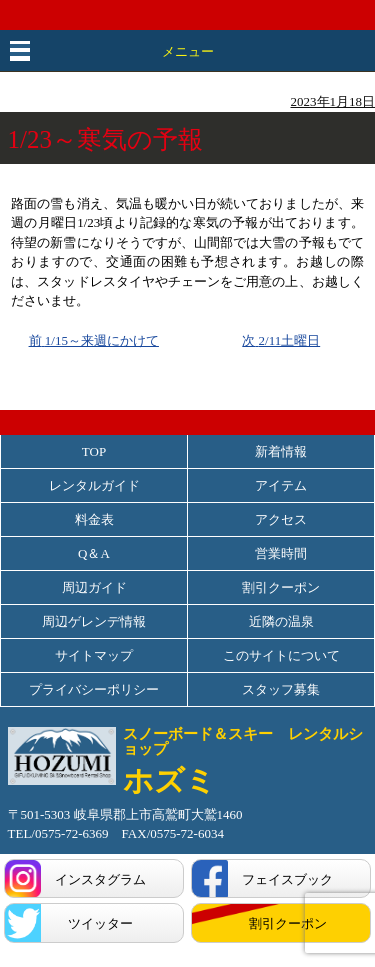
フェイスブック (287, 879)
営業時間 (281, 553)
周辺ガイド (94, 587)
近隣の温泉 (281, 621)
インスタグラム (100, 879)
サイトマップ (94, 655)
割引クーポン (281, 587)
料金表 (94, 519)
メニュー (188, 51)
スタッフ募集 (281, 689)
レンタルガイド (94, 485)
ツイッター (100, 923)
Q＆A (94, 553)
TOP (94, 451)
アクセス (281, 519)
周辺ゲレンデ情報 (94, 621)
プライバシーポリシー (94, 689)
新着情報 (281, 451)
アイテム (281, 485)
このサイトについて (281, 655)
